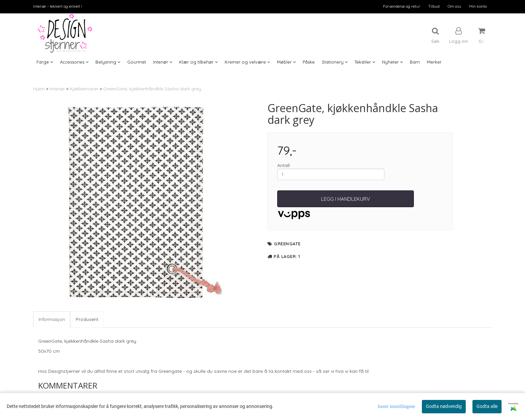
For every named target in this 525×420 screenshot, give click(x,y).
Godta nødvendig (444, 406)
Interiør (57, 89)
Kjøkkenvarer (84, 89)
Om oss (454, 6)
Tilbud (434, 6)
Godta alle (487, 406)
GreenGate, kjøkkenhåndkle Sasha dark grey (152, 89)
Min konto (478, 6)
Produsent (87, 319)
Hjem (39, 89)
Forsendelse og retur (402, 6)
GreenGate (287, 244)
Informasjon (52, 319)
